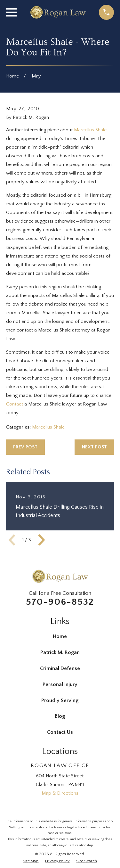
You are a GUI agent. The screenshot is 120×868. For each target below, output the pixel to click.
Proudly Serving (60, 700)
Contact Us (60, 732)
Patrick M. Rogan (60, 652)
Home (60, 636)
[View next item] (42, 540)
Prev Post (25, 447)
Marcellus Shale (90, 130)
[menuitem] (31, 861)
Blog (60, 716)
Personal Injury (60, 684)
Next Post (94, 447)
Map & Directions (60, 793)
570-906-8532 (60, 602)
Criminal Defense (60, 668)
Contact (15, 404)
